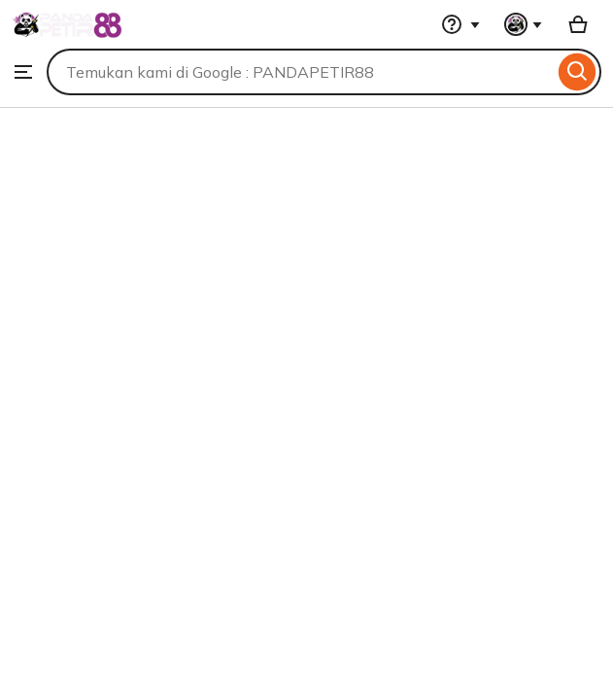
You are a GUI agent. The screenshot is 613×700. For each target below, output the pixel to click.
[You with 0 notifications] (524, 24)
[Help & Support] (460, 24)
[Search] (578, 72)
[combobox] (300, 72)
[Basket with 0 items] (578, 24)
